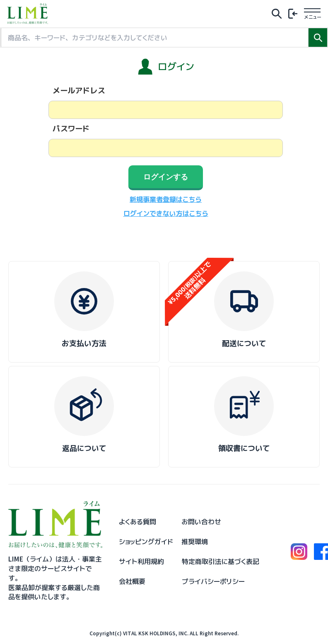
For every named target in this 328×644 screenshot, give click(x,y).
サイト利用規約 (141, 562)
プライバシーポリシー (213, 581)
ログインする (166, 177)
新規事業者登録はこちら (166, 199)
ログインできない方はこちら (166, 213)
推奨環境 (195, 542)
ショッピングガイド (146, 542)
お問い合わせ (201, 522)
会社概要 (132, 581)
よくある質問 (137, 522)
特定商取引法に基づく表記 (221, 562)
